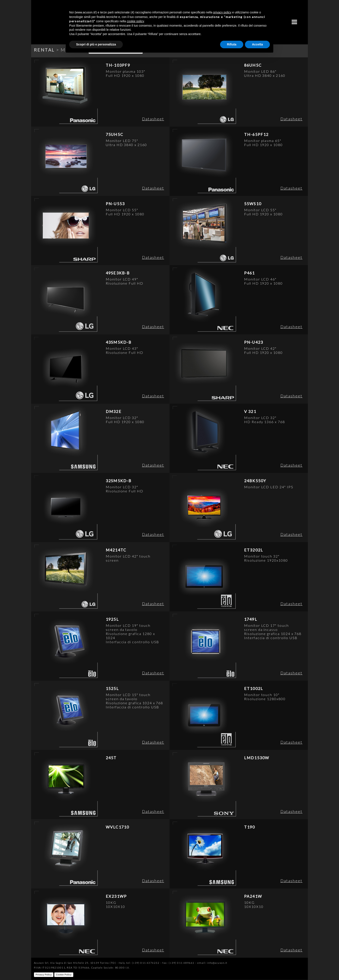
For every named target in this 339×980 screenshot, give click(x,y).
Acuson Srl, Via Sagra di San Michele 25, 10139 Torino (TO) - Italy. (80, 963)
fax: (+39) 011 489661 (178, 963)
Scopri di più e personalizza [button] (96, 44)
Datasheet (153, 119)
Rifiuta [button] (232, 44)
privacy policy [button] (222, 12)
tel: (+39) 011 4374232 (143, 963)
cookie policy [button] (135, 21)
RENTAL (44, 50)
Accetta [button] (257, 44)
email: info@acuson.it (212, 963)
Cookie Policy (64, 975)
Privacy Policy (44, 975)
